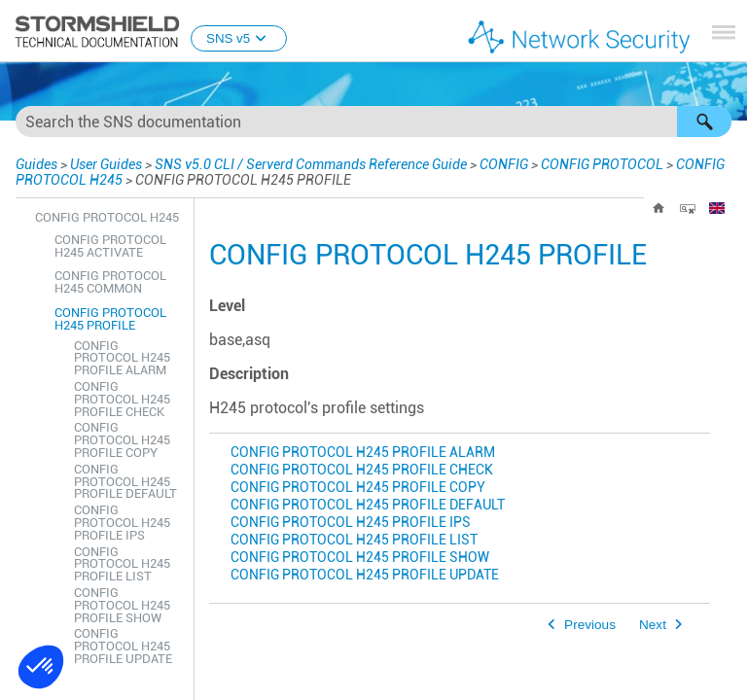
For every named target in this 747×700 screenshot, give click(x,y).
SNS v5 (239, 38)
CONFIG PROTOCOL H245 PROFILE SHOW (360, 558)
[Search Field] (373, 122)
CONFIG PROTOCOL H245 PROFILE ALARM (363, 453)
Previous (590, 625)
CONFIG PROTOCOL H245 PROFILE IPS (351, 523)
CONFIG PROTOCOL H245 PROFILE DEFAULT (368, 505)
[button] (704, 122)
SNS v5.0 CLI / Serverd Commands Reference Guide (289, 164)
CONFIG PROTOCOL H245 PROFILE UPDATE (365, 575)
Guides (35, 164)
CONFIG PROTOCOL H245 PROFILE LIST (354, 540)
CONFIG (467, 164)
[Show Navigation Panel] (724, 32)
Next (653, 625)
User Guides (102, 164)
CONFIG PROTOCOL (568, 164)
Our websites (547, 686)
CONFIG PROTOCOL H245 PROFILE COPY (358, 488)
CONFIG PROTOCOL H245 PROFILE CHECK (362, 470)
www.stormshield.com (239, 686)
